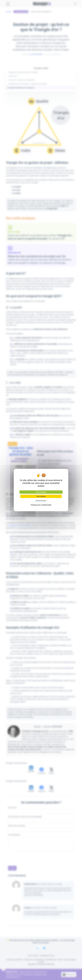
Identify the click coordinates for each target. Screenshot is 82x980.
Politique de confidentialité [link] (41, 505)
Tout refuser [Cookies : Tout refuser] (41, 496)
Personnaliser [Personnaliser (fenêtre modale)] (41, 501)
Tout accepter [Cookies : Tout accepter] (41, 492)
